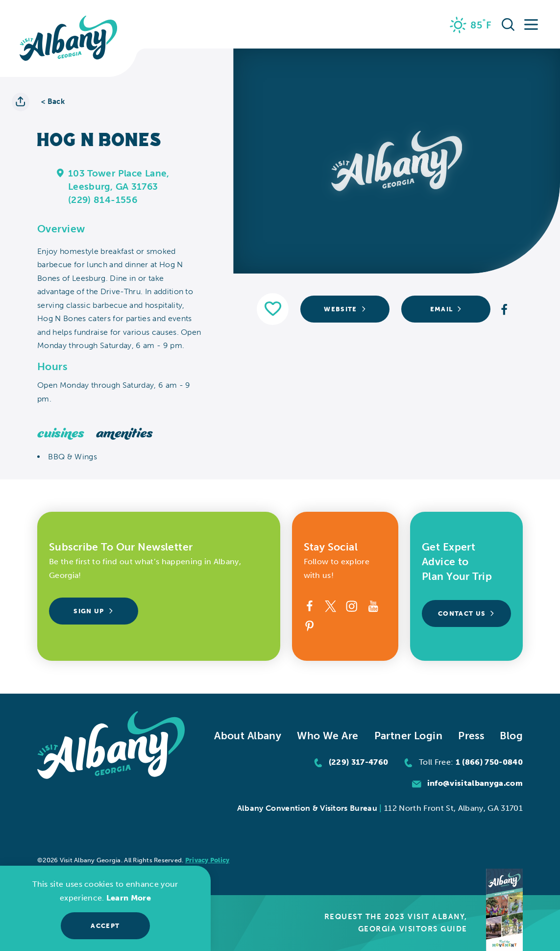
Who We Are (328, 736)
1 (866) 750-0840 (489, 762)
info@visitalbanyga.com (475, 783)
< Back (53, 102)
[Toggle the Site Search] (508, 24)
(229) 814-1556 (103, 200)
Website (345, 309)
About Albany (248, 736)
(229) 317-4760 (359, 762)
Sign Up (93, 611)
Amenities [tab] (124, 434)
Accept (105, 926)
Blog (511, 736)
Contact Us (466, 613)
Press (471, 736)
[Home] (69, 38)
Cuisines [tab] (61, 434)
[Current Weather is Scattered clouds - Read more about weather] (471, 25)
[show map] (61, 173)
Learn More (129, 898)
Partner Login (409, 736)
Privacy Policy (207, 860)
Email (446, 309)
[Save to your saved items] (273, 309)
